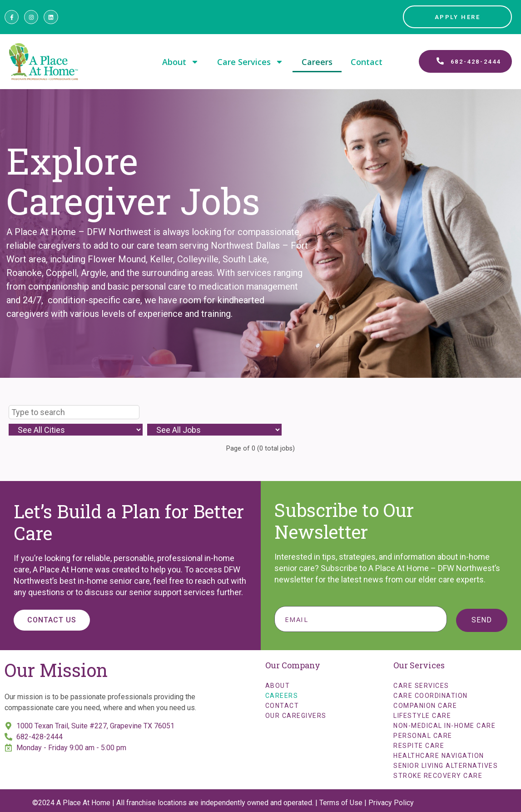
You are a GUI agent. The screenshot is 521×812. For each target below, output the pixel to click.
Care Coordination (431, 696)
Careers (317, 62)
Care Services (250, 62)
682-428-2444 (40, 737)
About (181, 62)
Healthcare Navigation (439, 756)
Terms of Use (341, 803)
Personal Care (423, 736)
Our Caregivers (296, 716)
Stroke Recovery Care (438, 776)
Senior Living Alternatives (446, 766)
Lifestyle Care (422, 716)
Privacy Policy (391, 803)
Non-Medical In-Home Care (444, 726)
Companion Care (425, 706)
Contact (367, 62)
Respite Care (419, 746)
